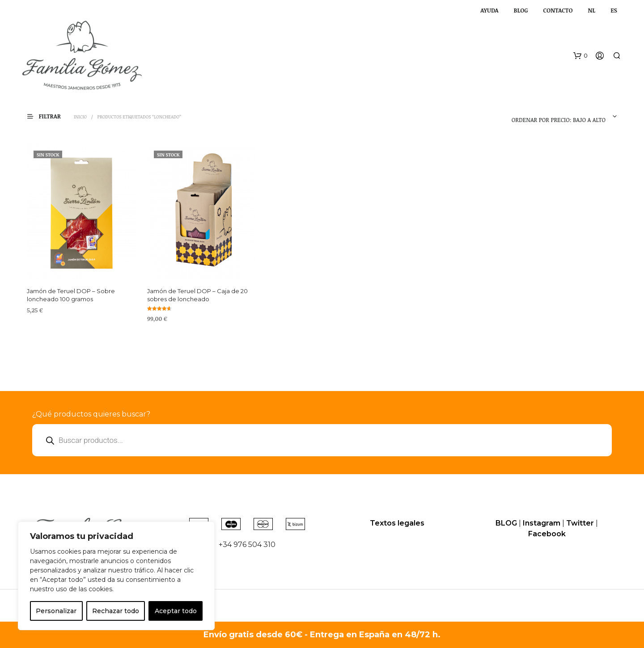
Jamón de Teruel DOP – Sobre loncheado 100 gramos (71, 295)
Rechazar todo (116, 611)
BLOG (521, 10)
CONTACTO (558, 10)
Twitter (580, 523)
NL (591, 10)
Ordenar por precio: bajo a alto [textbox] (559, 120)
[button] (580, 56)
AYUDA (489, 10)
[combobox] (561, 117)
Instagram (542, 523)
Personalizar (56, 611)
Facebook (547, 534)
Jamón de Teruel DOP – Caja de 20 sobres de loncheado (197, 295)
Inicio (80, 117)
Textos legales (397, 523)
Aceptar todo (176, 611)
